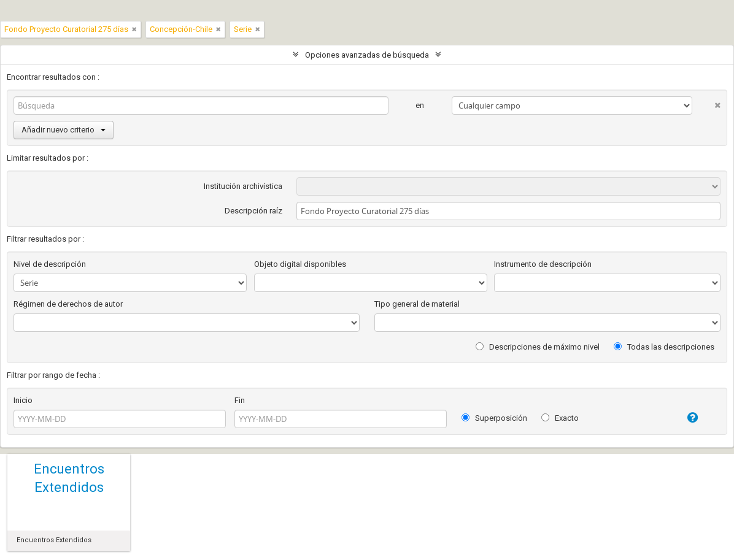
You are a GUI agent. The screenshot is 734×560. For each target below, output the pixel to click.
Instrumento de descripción (543, 264)
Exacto (560, 418)
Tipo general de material (417, 304)
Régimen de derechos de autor (68, 304)
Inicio (23, 400)
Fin (240, 400)
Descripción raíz (253, 211)
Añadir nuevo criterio (64, 130)
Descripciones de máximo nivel (538, 347)
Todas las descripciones (664, 347)
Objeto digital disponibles (300, 264)
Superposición (494, 418)
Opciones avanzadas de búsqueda (367, 55)
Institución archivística (243, 186)
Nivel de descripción (50, 264)
